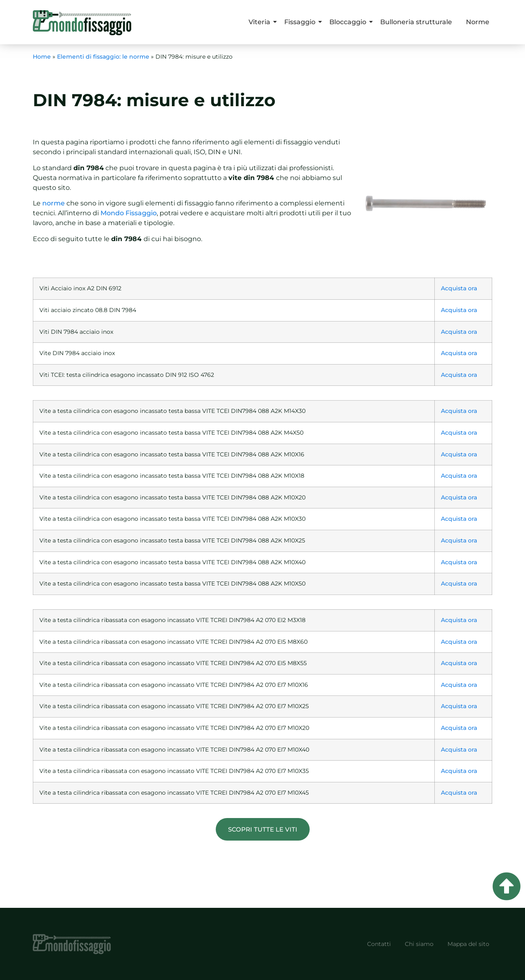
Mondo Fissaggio (129, 213)
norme (54, 203)
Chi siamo (419, 944)
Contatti (379, 944)
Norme (478, 22)
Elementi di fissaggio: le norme (103, 57)
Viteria (261, 22)
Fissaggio (301, 22)
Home (42, 57)
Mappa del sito (468, 944)
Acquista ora (459, 288)
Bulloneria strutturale (416, 22)
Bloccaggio (349, 22)
